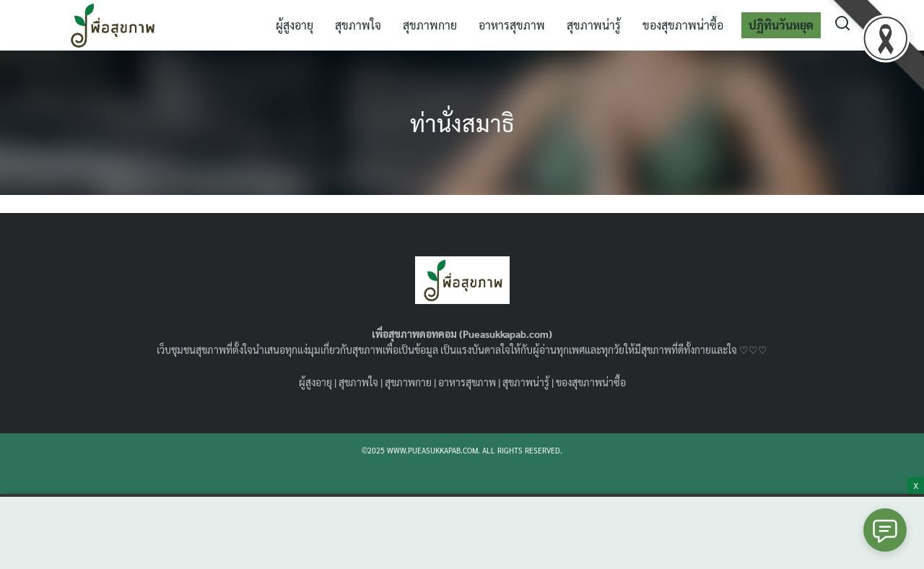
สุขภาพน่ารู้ (594, 25)
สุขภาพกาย (430, 25)
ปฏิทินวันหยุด (781, 25)
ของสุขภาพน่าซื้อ (683, 25)
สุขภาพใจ (358, 25)
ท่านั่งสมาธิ (462, 122)
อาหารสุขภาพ (512, 25)
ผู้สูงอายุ (295, 25)
